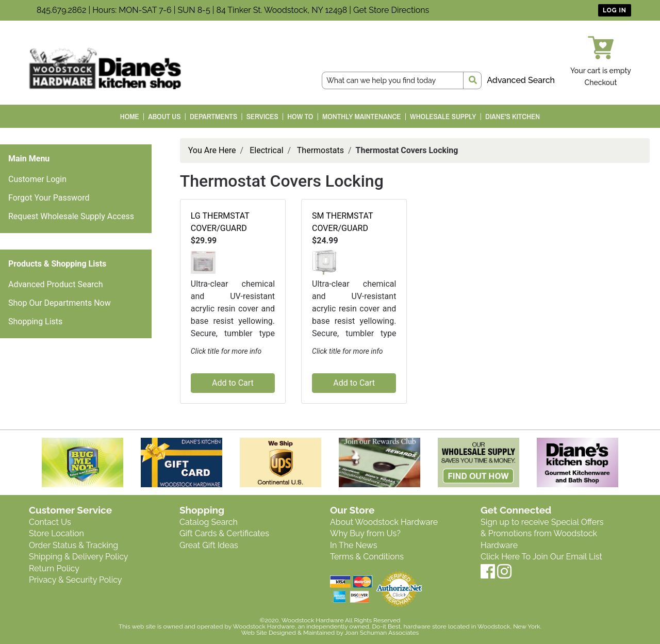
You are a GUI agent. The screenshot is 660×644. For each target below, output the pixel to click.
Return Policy (54, 568)
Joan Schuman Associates (382, 633)
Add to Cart (233, 383)
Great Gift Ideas (209, 545)
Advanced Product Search (56, 284)
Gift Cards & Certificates (224, 533)
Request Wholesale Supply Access (71, 216)
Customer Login (37, 179)
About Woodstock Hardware (384, 522)
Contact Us (50, 522)
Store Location (56, 533)
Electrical (266, 150)
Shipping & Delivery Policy (79, 557)
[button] (203, 262)
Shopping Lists (35, 321)
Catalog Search (209, 522)
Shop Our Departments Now (60, 303)
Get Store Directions (391, 10)
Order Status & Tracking (73, 545)
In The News (353, 545)
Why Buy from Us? (365, 533)
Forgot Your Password (49, 198)
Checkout (601, 82)
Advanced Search (521, 80)
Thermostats (320, 150)
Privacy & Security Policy (75, 580)
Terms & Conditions (367, 557)
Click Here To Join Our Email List (541, 557)
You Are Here (212, 150)
